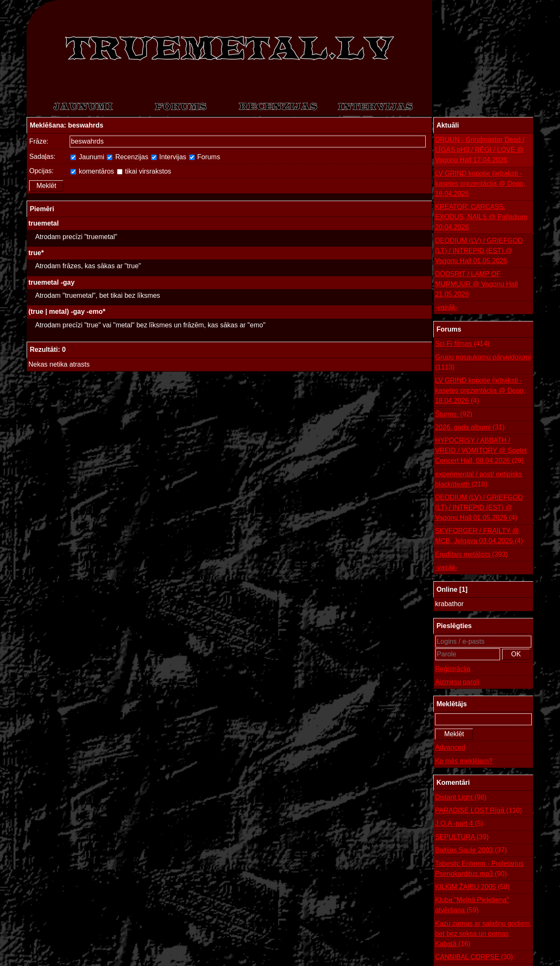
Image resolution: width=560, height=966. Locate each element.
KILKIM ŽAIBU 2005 (472, 887)
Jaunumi (87, 157)
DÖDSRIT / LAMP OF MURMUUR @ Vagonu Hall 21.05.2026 (476, 284)
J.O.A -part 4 (459, 824)
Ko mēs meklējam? (464, 761)
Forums (205, 157)
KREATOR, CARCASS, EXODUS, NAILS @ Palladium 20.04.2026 (481, 217)
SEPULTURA (462, 837)
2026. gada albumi (470, 427)
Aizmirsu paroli (457, 682)
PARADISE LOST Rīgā (478, 811)
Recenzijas (128, 157)
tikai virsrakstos (144, 171)
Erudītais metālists (472, 555)
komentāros (92, 171)
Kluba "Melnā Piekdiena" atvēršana (472, 906)
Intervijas (169, 157)
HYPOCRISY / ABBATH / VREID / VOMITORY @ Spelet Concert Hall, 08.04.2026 (481, 451)
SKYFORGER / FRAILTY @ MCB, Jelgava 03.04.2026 (479, 537)
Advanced (450, 747)
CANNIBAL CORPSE (474, 957)
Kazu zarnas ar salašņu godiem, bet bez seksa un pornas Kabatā (483, 935)
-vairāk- (446, 307)
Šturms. (454, 414)
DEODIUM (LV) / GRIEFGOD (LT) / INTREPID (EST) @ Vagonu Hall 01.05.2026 (479, 251)
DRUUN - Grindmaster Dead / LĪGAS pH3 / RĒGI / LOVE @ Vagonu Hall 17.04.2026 (480, 150)
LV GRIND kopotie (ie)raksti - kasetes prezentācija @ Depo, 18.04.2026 (480, 184)
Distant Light (461, 797)
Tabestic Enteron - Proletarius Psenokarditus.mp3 (479, 869)
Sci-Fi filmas (462, 344)
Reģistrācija (453, 669)
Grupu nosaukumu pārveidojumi (483, 363)
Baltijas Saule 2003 (471, 850)
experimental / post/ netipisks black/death (478, 480)
